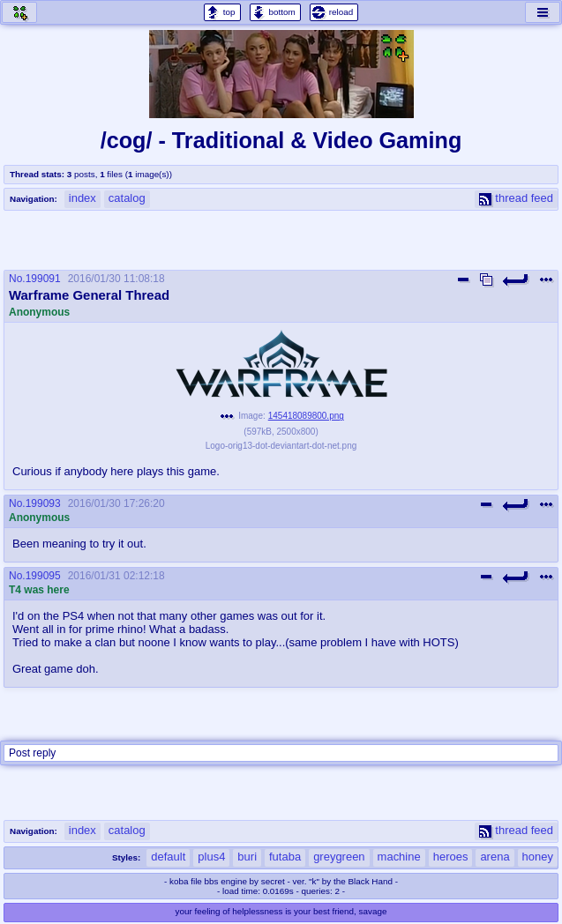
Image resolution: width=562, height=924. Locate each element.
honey (538, 857)
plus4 (211, 857)
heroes (451, 857)
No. (17, 279)
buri (247, 857)
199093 (43, 503)
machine (399, 857)
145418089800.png (306, 416)
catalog (127, 198)
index (82, 198)
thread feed (516, 198)
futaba (285, 857)
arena (495, 857)
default (168, 857)
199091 (43, 279)
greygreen (339, 857)
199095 (43, 576)
